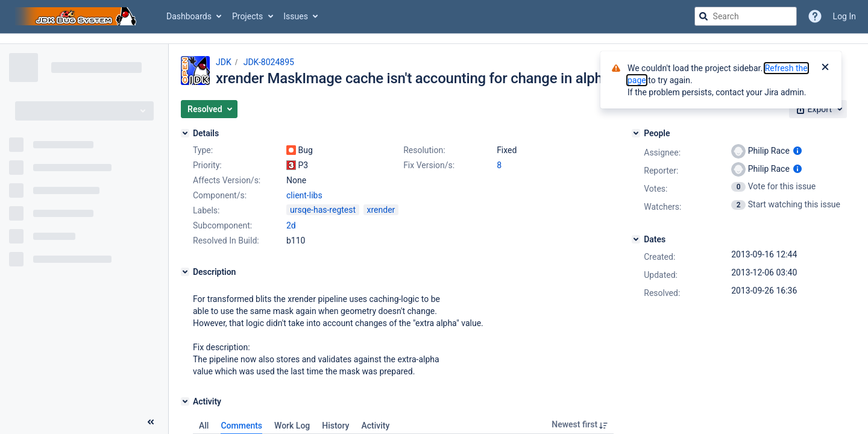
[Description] (185, 272)
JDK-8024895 (269, 62)
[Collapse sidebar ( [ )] (151, 422)
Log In (844, 16)
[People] (636, 133)
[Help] (815, 16)
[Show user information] (797, 151)
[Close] (825, 68)
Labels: (206, 210)
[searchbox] (746, 16)
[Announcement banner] (434, 39)
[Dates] (636, 239)
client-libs (304, 195)
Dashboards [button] (189, 16)
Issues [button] (296, 16)
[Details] (185, 133)
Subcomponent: (222, 225)
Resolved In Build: (226, 241)
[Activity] (185, 401)
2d (291, 225)
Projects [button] (247, 16)
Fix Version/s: (429, 165)
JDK (224, 62)
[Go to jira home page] (77, 16)
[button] (209, 109)
